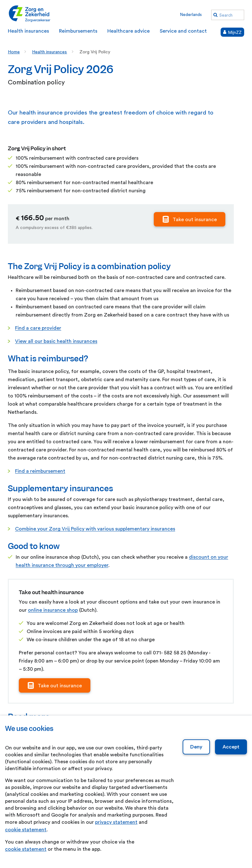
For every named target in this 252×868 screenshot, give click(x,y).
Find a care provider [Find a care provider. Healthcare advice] (38, 328)
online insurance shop (53, 610)
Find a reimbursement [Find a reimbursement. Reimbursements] (40, 471)
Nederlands (191, 15)
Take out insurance (195, 220)
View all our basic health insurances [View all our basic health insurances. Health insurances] (56, 341)
